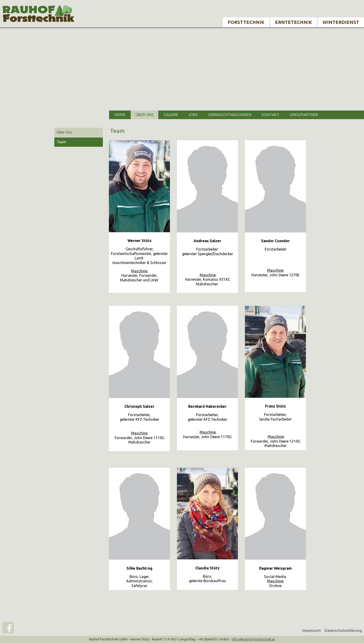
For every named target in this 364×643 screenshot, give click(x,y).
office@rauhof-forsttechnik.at (253, 639)
